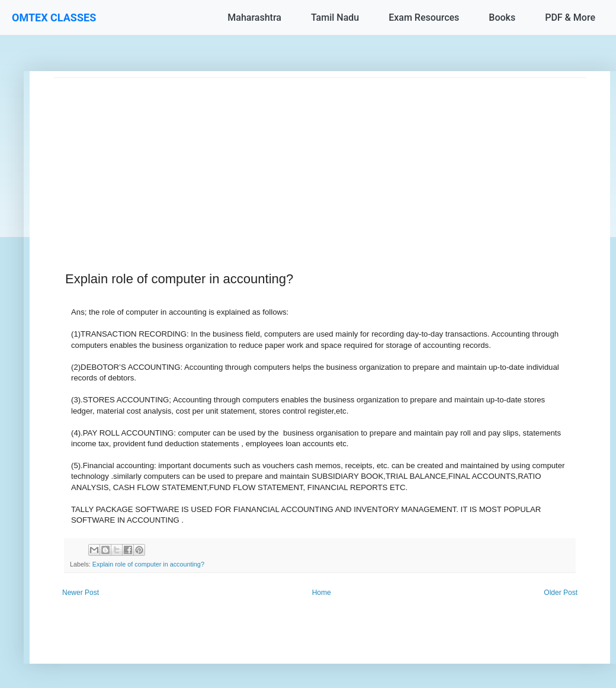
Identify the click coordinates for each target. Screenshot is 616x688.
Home (322, 593)
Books (502, 17)
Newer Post (81, 593)
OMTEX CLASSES (54, 17)
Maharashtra (254, 17)
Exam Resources (424, 17)
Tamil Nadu (335, 17)
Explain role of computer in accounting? (148, 564)
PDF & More (570, 17)
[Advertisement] (320, 161)
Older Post (561, 593)
